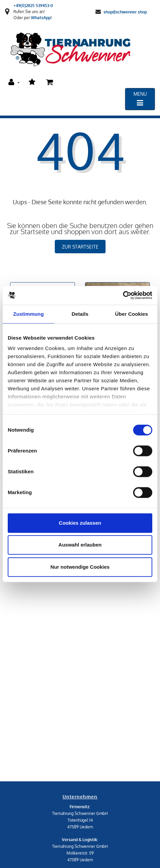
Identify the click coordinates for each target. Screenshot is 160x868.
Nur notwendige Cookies (80, 567)
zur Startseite (80, 247)
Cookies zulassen (80, 523)
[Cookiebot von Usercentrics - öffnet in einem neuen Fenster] (123, 295)
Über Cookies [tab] (131, 314)
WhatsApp (41, 18)
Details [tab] (80, 314)
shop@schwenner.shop (125, 12)
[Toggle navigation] (140, 99)
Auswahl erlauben (80, 545)
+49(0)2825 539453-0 (33, 6)
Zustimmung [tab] (28, 314)
